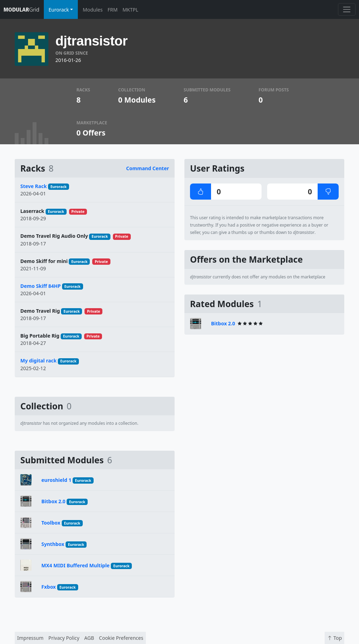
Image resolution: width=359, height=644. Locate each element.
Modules (93, 10)
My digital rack (38, 361)
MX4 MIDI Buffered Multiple (76, 565)
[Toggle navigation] (347, 9)
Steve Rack (33, 186)
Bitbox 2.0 (53, 501)
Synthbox (53, 544)
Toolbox (51, 523)
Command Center (148, 168)
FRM (113, 10)
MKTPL (130, 10)
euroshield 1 (56, 480)
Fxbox (49, 587)
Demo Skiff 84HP (40, 286)
